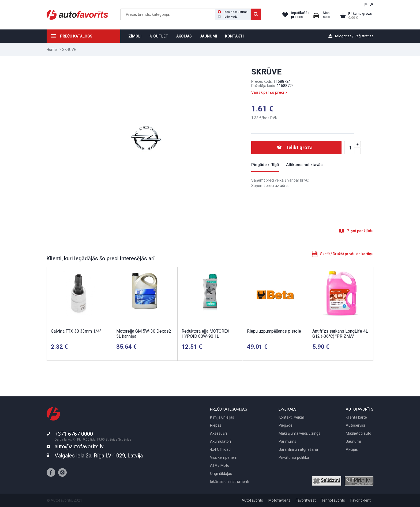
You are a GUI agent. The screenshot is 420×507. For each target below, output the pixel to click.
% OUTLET (159, 36)
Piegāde (286, 425)
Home (52, 50)
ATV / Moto (220, 465)
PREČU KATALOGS (76, 36)
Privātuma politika (294, 457)
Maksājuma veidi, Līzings (299, 433)
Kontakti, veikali (292, 417)
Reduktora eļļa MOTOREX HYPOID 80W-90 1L (205, 334)
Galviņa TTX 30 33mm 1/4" (76, 331)
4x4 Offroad (220, 449)
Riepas (216, 425)
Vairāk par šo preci (268, 92)
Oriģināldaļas (221, 474)
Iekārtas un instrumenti (230, 482)
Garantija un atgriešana (298, 449)
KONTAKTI (234, 36)
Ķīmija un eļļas (222, 417)
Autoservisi (355, 425)
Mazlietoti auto (359, 433)
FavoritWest (306, 500)
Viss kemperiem (224, 457)
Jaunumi (353, 441)
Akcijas (352, 449)
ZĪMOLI (135, 36)
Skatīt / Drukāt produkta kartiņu (347, 254)
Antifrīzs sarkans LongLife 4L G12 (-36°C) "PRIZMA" (340, 334)
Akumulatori (220, 441)
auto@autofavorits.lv (79, 446)
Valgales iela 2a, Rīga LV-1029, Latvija (99, 456)
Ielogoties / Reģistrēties (354, 36)
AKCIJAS (184, 36)
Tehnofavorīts (333, 500)
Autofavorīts (252, 500)
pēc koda (228, 17)
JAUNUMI (208, 36)
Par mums (287, 441)
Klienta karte (356, 417)
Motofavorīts (279, 500)
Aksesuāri (218, 433)
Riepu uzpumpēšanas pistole (274, 331)
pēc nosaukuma (233, 12)
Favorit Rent (361, 500)
